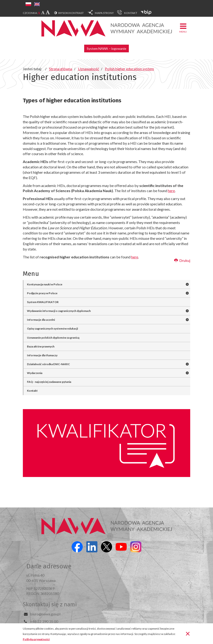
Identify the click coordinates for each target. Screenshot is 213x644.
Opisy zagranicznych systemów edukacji (52, 329)
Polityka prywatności (36, 639)
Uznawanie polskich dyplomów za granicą (53, 338)
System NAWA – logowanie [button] (106, 48)
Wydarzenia (35, 373)
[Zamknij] (188, 633)
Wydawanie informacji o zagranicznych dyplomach (59, 311)
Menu (183, 28)
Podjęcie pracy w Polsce (42, 293)
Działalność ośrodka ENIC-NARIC (48, 364)
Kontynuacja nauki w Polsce (45, 284)
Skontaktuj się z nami (50, 604)
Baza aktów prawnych (41, 346)
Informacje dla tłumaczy (42, 355)
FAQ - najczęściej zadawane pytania (49, 382)
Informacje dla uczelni (41, 320)
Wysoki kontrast (71, 13)
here (171, 191)
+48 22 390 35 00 (44, 621)
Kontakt (32, 391)
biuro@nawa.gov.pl (45, 614)
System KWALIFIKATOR (43, 302)
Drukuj (182, 260)
